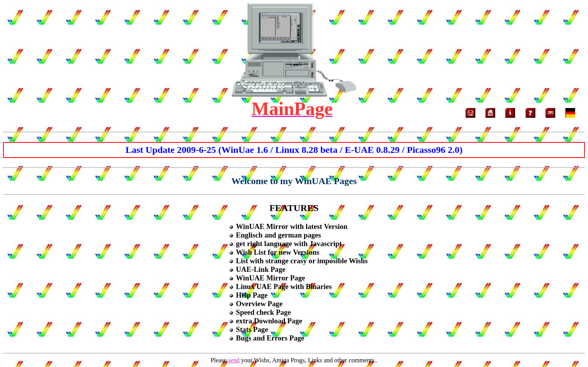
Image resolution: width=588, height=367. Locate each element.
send (234, 360)
